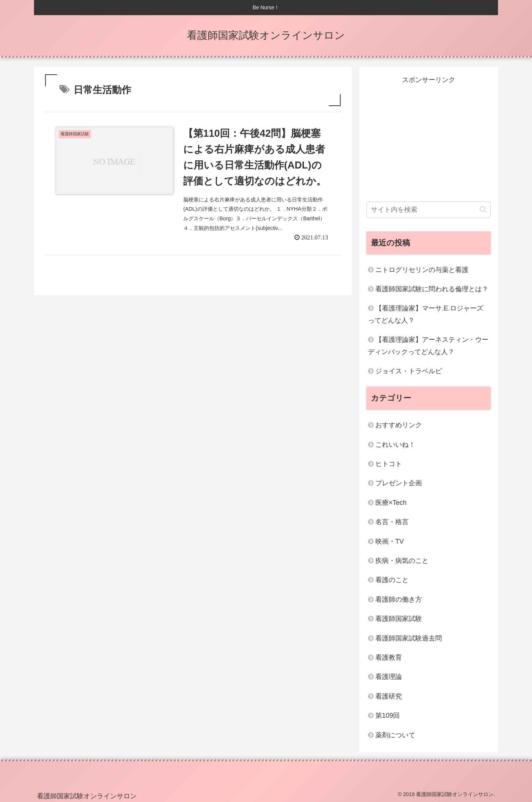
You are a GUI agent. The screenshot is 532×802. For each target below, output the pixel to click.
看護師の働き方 (399, 599)
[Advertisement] (429, 137)
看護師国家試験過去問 (409, 638)
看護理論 (389, 677)
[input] (429, 210)
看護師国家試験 (399, 619)
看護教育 (389, 657)
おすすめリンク (399, 425)
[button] (483, 209)
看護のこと (392, 580)
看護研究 (389, 696)
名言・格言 (392, 522)
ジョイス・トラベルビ (409, 371)
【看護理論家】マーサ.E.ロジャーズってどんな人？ (426, 314)
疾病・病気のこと (402, 561)
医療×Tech (391, 503)
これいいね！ (395, 445)
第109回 (388, 716)
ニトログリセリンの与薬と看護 (422, 270)
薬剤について (395, 735)
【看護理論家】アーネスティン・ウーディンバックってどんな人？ (428, 346)
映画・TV (390, 541)
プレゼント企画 (399, 483)
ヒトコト (389, 464)
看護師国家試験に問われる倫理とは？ (432, 289)
